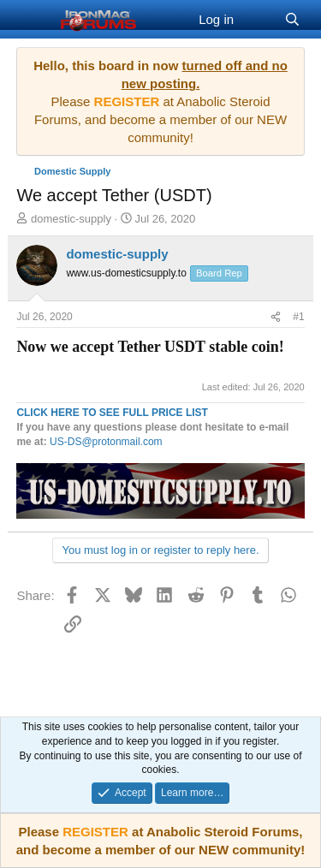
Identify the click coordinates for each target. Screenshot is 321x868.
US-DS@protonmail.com (106, 442)
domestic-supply (71, 219)
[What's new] (259, 19)
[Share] (276, 317)
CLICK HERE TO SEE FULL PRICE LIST (112, 413)
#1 (298, 317)
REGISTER (95, 832)
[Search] (292, 19)
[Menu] (31, 20)
